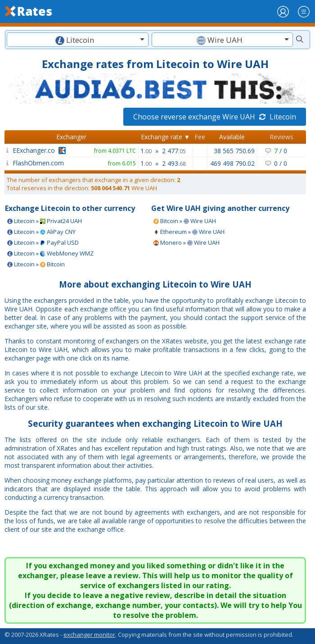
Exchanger (71, 137)
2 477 (174, 151)
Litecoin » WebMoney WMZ (50, 253)
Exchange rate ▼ (166, 137)
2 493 (174, 163)
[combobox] (78, 40)
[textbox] (78, 40)
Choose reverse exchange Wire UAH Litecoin (215, 117)
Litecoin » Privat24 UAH (45, 221)
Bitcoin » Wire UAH (185, 221)
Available (232, 137)
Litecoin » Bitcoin (36, 264)
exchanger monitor (89, 635)
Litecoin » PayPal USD (43, 242)
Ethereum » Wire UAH (189, 232)
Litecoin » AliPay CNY (41, 232)
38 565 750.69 (234, 151)
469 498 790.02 (232, 163)
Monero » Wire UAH (187, 242)
